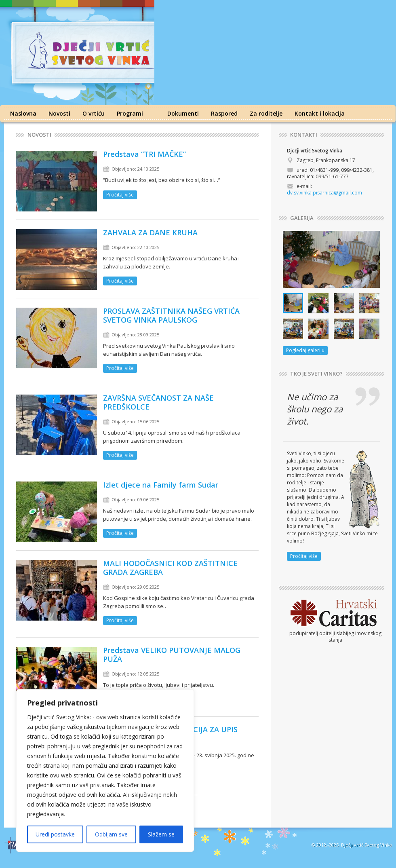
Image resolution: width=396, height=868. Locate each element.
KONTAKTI (304, 135)
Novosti (59, 113)
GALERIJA (302, 218)
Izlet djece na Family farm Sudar (161, 485)
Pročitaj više (120, 195)
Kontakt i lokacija (320, 113)
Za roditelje (266, 113)
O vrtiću (94, 113)
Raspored (224, 113)
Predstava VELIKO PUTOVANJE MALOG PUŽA (172, 655)
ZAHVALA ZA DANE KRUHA (150, 232)
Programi (130, 113)
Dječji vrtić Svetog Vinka (367, 845)
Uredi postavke (55, 834)
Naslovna (23, 113)
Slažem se (161, 834)
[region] (105, 771)
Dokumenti (183, 113)
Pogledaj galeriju (305, 350)
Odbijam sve (111, 834)
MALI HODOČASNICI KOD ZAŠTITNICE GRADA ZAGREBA (170, 568)
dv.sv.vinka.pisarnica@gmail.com (324, 193)
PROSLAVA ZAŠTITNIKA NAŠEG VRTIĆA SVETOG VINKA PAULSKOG (171, 315)
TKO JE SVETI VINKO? (316, 374)
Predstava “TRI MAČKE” (144, 154)
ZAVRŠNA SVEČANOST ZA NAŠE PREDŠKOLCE (158, 402)
